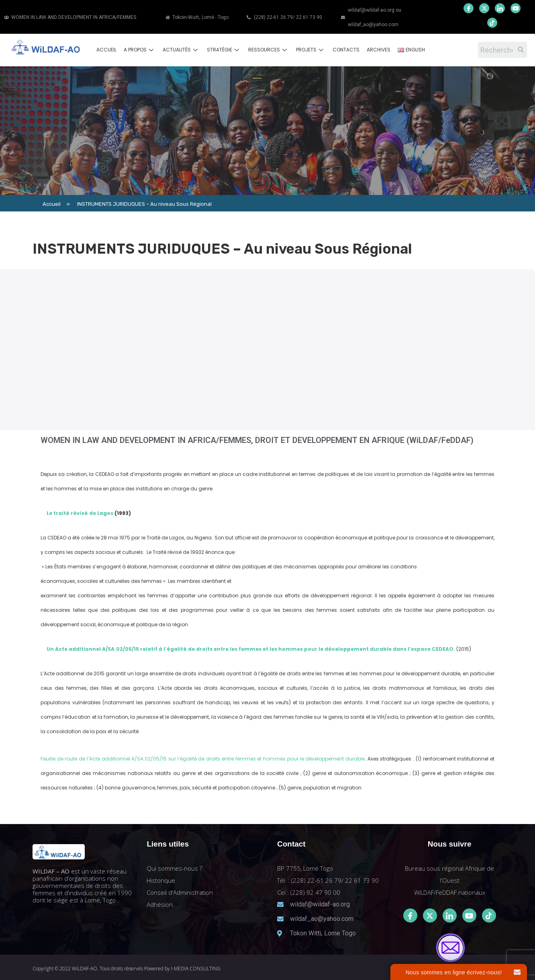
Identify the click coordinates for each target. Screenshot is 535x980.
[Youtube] (516, 8)
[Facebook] (469, 8)
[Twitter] (484, 8)
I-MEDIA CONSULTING (196, 969)
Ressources (269, 50)
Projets (311, 50)
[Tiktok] (489, 915)
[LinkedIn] (500, 8)
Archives (379, 50)
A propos (140, 50)
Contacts (346, 50)
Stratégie (224, 50)
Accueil (106, 50)
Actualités (181, 50)
